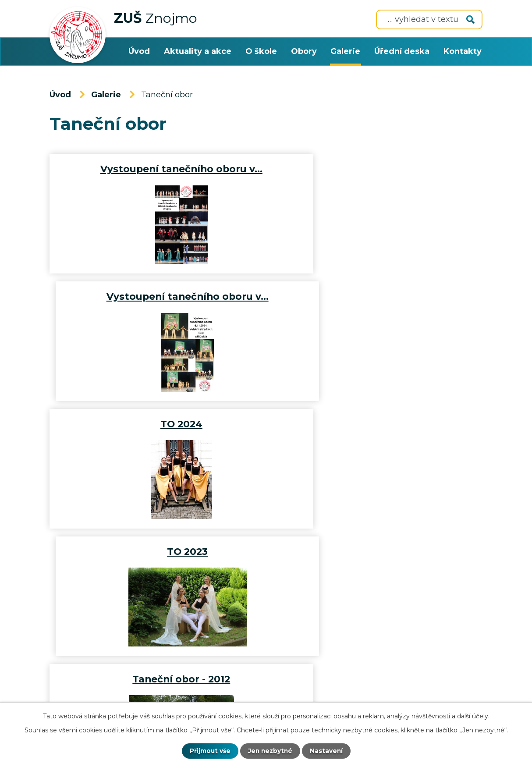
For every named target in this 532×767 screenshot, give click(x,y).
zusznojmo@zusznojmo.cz (116, 633)
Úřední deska (402, 51)
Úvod (139, 51)
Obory (304, 51)
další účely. (473, 716)
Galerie (345, 51)
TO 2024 (156, 296)
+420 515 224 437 (283, 633)
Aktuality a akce (198, 51)
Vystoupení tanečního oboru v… (156, 169)
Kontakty (463, 51)
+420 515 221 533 (405, 633)
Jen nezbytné (270, 751)
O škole (261, 51)
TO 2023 (376, 296)
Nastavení (327, 751)
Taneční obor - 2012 (156, 424)
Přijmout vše (209, 751)
